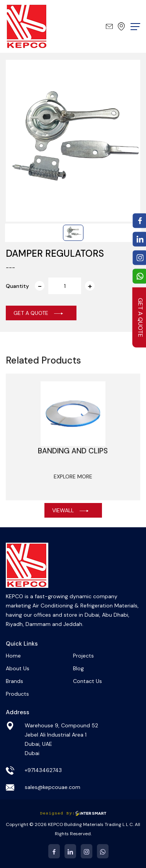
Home (13, 656)
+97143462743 (43, 770)
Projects (83, 656)
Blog (78, 668)
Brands (14, 681)
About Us (18, 668)
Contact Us (87, 681)
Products (17, 694)
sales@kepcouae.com (109, 26)
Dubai (121, 26)
